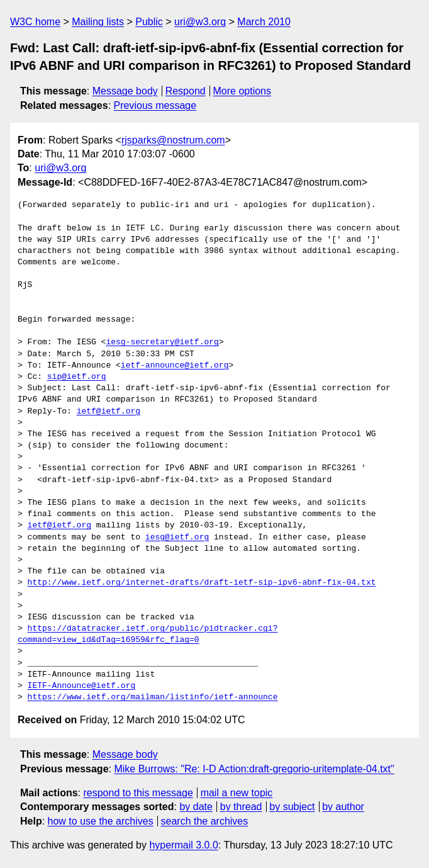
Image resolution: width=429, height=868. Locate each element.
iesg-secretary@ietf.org (162, 342)
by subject (292, 807)
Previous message (155, 105)
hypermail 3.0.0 (183, 845)
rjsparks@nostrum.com (173, 140)
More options (242, 91)
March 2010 (264, 22)
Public (149, 22)
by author (343, 807)
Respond (186, 91)
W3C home (35, 22)
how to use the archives (101, 821)
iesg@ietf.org (177, 538)
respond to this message (138, 793)
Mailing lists (98, 22)
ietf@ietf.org (109, 412)
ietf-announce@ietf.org (175, 366)
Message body (125, 91)
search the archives (205, 821)
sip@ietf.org (77, 377)
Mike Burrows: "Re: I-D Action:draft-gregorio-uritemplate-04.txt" (254, 769)
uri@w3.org (200, 22)
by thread (241, 807)
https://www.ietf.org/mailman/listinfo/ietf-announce (153, 697)
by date (196, 807)
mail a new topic (237, 793)
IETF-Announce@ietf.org (82, 686)
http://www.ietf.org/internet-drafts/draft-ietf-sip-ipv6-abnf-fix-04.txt (202, 583)
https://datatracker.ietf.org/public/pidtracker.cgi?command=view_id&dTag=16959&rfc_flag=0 (148, 634)
